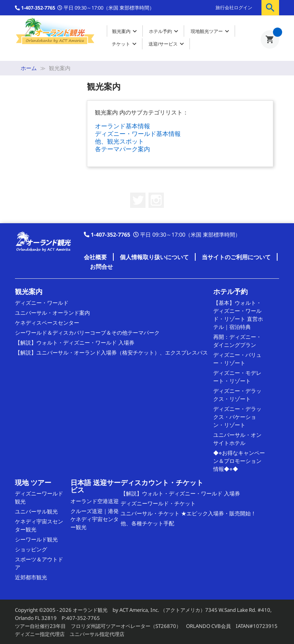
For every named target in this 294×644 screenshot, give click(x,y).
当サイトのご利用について (236, 257)
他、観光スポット (119, 141)
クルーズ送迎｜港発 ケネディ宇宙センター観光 (95, 519)
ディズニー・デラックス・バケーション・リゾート (237, 417)
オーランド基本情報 (122, 126)
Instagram (156, 200)
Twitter (138, 200)
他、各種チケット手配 (147, 523)
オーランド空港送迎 (95, 501)
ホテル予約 (164, 31)
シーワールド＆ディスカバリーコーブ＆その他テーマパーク (87, 333)
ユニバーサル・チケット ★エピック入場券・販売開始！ (188, 513)
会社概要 (95, 257)
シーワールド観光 (36, 539)
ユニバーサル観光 (36, 511)
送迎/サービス (167, 44)
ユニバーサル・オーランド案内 (52, 313)
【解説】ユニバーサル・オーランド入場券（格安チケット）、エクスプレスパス (111, 352)
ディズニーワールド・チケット (158, 503)
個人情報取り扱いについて (154, 257)
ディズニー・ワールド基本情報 (138, 134)
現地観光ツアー (211, 31)
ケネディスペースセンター (47, 323)
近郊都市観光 (31, 577)
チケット (125, 44)
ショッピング (31, 549)
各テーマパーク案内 (122, 149)
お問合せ (101, 266)
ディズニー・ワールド (42, 303)
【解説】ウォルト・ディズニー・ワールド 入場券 (75, 342)
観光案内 (125, 31)
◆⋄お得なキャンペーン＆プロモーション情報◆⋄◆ (239, 461)
